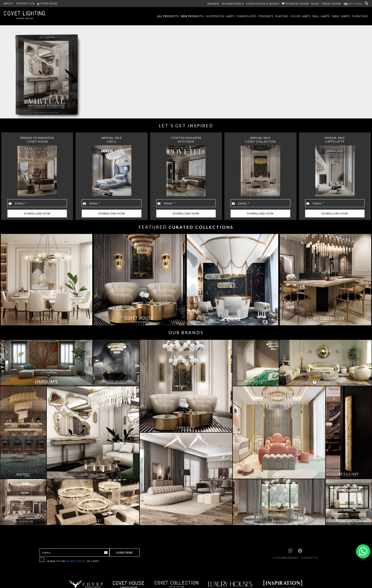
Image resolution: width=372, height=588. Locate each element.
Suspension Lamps (220, 16)
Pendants (266, 16)
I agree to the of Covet (73, 561)
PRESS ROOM (331, 4)
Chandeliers (246, 16)
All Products (168, 16)
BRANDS (213, 4)
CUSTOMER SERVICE (286, 558)
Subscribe (125, 552)
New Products (192, 16)
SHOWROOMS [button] (233, 4)
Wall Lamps (321, 16)
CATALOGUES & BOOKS (263, 4)
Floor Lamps (301, 16)
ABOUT (9, 3)
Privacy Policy (76, 561)
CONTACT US (25, 3)
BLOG (315, 4)
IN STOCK (353, 4)
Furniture (360, 16)
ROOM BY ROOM (296, 4)
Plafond (282, 16)
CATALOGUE (47, 3)
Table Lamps (341, 16)
